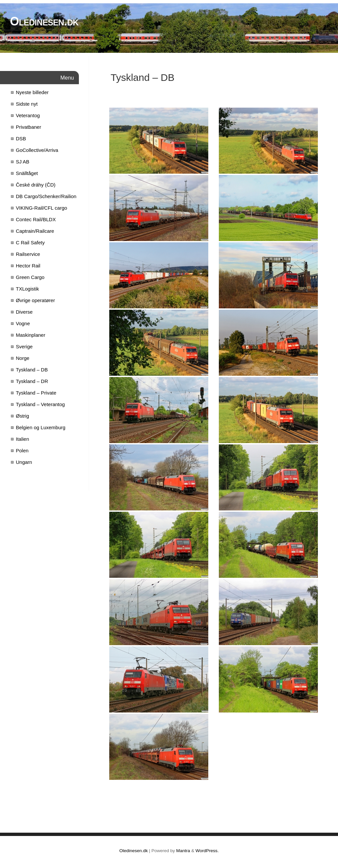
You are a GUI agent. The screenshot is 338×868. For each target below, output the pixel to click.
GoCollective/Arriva (37, 150)
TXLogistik (27, 289)
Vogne (23, 323)
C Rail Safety (30, 243)
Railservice (28, 254)
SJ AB (23, 162)
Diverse (24, 312)
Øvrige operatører (35, 300)
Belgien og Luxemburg (41, 427)
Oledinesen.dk (44, 21)
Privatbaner (29, 127)
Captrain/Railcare (35, 231)
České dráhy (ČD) (36, 185)
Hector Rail (28, 266)
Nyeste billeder (32, 92)
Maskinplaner (31, 335)
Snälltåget (27, 173)
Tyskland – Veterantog (40, 404)
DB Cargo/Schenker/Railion (46, 196)
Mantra (183, 851)
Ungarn (24, 462)
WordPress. (207, 851)
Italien (22, 439)
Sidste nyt (27, 104)
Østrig (22, 416)
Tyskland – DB (32, 370)
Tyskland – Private (36, 393)
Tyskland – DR (32, 381)
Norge (23, 358)
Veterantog (28, 115)
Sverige (24, 347)
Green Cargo (30, 277)
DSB (21, 139)
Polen (22, 451)
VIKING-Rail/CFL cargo (41, 208)
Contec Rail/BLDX (36, 219)
